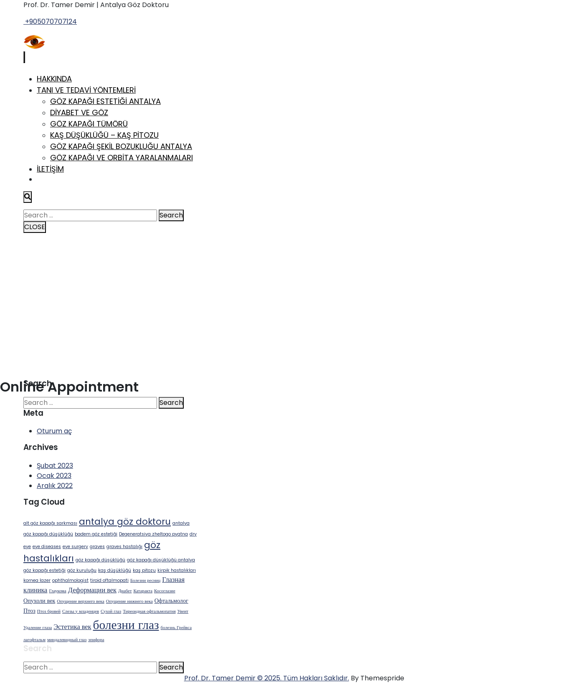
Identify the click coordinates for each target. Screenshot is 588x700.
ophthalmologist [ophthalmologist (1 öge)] (70, 580)
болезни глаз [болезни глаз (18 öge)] (126, 625)
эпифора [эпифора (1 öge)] (96, 640)
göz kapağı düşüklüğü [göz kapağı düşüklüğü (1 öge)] (100, 560)
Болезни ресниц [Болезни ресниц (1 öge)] (145, 580)
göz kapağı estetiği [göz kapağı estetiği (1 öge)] (44, 570)
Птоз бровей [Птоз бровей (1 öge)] (49, 611)
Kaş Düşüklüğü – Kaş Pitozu (104, 135)
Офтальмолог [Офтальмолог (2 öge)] (171, 601)
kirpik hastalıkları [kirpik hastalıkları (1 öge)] (177, 570)
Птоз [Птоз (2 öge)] (29, 611)
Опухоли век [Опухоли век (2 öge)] (39, 601)
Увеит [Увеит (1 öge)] (183, 611)
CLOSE (35, 227)
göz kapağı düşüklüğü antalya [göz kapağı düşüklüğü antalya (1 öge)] (161, 560)
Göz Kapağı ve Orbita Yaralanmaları (122, 158)
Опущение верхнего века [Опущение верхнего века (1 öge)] (80, 601)
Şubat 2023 (55, 466)
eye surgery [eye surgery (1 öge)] (75, 547)
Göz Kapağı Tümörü (89, 124)
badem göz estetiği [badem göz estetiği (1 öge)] (96, 534)
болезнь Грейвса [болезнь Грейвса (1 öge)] (176, 628)
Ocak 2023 (54, 476)
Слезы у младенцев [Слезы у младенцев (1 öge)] (81, 611)
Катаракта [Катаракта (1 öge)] (143, 591)
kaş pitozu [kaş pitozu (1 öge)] (144, 570)
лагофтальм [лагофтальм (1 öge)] (34, 640)
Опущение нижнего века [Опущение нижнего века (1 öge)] (129, 601)
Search (171, 215)
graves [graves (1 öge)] (97, 547)
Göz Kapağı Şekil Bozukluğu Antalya (121, 146)
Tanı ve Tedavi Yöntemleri (86, 90)
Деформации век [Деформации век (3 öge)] (92, 590)
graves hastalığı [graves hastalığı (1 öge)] (124, 547)
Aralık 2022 (55, 486)
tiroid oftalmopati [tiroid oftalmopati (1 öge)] (109, 580)
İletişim (50, 169)
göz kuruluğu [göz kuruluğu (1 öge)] (82, 570)
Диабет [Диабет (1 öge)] (125, 591)
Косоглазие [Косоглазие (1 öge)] (165, 591)
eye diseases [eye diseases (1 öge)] (47, 547)
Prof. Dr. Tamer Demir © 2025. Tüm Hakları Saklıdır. (267, 678)
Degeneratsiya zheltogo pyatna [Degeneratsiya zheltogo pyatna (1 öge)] (153, 534)
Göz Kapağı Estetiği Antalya (105, 101)
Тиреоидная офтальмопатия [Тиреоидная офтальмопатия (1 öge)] (149, 611)
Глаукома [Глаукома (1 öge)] (57, 591)
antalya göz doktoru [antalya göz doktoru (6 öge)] (125, 522)
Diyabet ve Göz (79, 112)
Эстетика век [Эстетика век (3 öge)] (72, 627)
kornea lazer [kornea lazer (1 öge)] (37, 580)
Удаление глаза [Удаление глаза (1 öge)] (38, 628)
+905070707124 (50, 21)
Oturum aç (54, 431)
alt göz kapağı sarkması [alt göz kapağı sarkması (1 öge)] (50, 523)
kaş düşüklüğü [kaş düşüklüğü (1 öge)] (115, 570)
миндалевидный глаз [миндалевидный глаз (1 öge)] (67, 640)
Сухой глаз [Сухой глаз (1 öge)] (111, 611)
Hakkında (54, 79)
